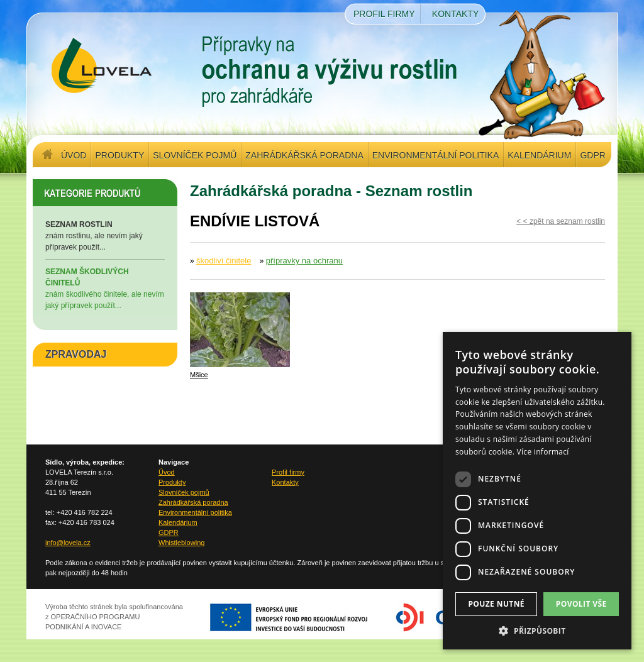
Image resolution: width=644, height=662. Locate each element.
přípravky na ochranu (304, 261)
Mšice (199, 375)
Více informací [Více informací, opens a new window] (543, 452)
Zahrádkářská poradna (304, 155)
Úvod (74, 155)
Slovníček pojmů (195, 155)
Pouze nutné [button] (496, 604)
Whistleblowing (181, 543)
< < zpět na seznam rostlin (561, 221)
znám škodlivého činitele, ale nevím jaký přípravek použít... (105, 288)
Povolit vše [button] (581, 604)
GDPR (592, 155)
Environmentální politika (436, 155)
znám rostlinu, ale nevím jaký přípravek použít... (105, 235)
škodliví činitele (224, 261)
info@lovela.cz (68, 543)
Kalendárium (539, 155)
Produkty (119, 155)
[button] (537, 631)
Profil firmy (384, 14)
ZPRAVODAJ (76, 354)
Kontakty (455, 14)
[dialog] (537, 491)
